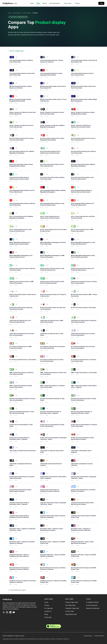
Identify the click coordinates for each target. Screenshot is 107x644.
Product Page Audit (71, 602)
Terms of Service (100, 636)
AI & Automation (55, 3)
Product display (27, 13)
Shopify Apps (17, 13)
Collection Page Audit (72, 608)
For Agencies (49, 608)
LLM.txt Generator (92, 605)
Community (48, 617)
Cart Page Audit (70, 605)
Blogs (46, 614)
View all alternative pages (17, 590)
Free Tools (68, 3)
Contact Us (48, 611)
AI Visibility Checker (92, 602)
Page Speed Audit (71, 614)
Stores (45, 3)
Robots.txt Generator (93, 608)
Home (32, 3)
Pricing (77, 3)
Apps (38, 3)
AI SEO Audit (69, 611)
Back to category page (16, 51)
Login (101, 3)
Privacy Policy (88, 636)
